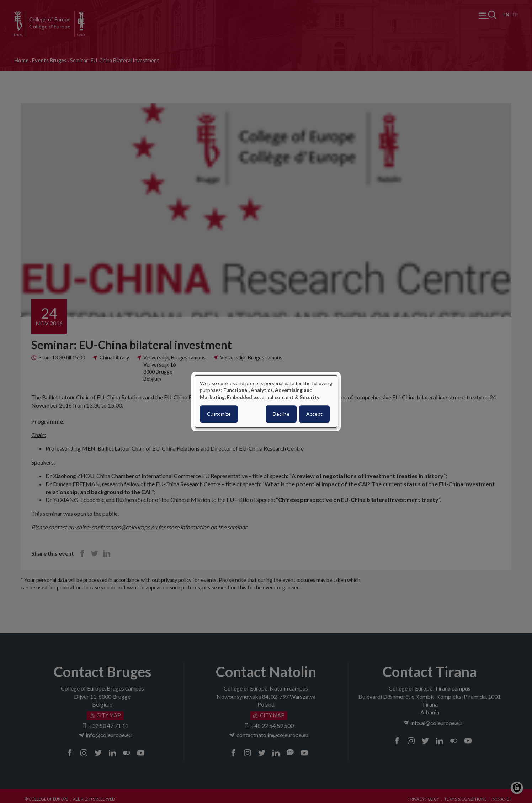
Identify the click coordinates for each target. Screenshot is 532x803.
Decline (281, 414)
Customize (219, 414)
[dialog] (266, 401)
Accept (314, 414)
